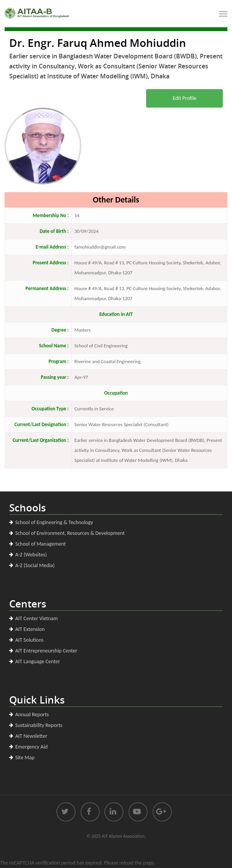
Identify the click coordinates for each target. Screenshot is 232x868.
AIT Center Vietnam (37, 618)
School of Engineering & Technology (54, 522)
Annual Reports (32, 714)
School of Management (41, 544)
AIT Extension (30, 629)
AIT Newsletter (31, 736)
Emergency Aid (32, 747)
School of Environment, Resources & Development (70, 533)
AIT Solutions (30, 640)
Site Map (25, 758)
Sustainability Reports (39, 725)
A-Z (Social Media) (35, 565)
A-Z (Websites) (31, 555)
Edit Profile (184, 98)
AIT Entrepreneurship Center (46, 651)
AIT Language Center (38, 661)
